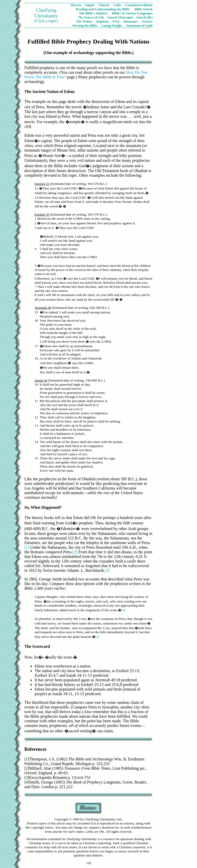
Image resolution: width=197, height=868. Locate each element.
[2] (75, 552)
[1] (27, 547)
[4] (123, 610)
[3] (107, 570)
